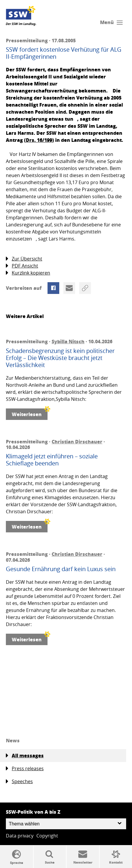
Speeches (19, 782)
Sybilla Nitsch (68, 341)
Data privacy (20, 836)
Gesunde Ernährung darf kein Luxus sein (61, 569)
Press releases (25, 769)
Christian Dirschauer (77, 441)
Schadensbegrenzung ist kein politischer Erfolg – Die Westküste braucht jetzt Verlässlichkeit (60, 358)
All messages (25, 756)
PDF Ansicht (22, 266)
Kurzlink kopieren (28, 273)
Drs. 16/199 (39, 140)
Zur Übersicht (24, 259)
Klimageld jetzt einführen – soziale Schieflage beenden (52, 460)
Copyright (47, 836)
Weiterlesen (30, 413)
